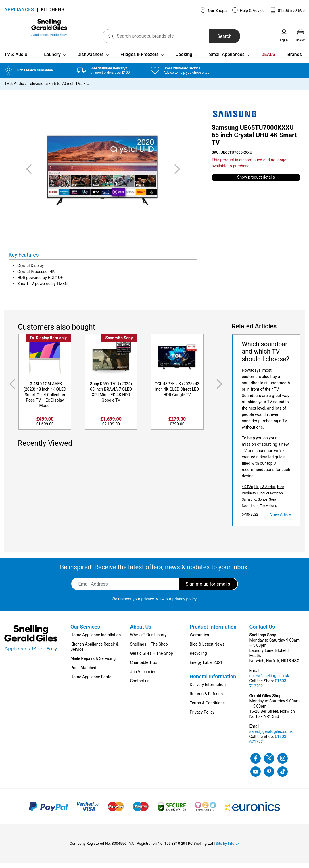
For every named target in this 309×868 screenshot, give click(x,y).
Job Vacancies (143, 677)
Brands (295, 59)
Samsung (249, 504)
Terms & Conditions (207, 708)
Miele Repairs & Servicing (93, 663)
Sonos (263, 504)
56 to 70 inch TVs (67, 88)
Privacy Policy (202, 717)
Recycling (198, 658)
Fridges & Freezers (140, 59)
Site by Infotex (228, 848)
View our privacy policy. (177, 604)
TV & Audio (16, 59)
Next (220, 389)
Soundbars (250, 511)
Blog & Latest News (207, 649)
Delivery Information (208, 689)
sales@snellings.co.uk (269, 681)
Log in (284, 35)
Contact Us (262, 632)
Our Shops (213, 10)
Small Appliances (227, 59)
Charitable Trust (144, 667)
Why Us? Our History (148, 640)
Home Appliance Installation (96, 640)
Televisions (38, 88)
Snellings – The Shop (149, 649)
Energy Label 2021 (206, 667)
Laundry (52, 59)
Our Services (85, 632)
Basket (300, 35)
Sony (273, 504)
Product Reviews (270, 498)
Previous (11, 389)
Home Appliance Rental (91, 682)
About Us (141, 632)
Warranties (199, 640)
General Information (213, 681)
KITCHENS (53, 10)
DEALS (268, 59)
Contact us (140, 686)
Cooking (184, 59)
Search (209, 36)
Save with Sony (119, 343)
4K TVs (247, 492)
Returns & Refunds (206, 699)
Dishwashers (91, 59)
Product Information (213, 632)
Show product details (256, 182)
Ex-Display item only (48, 343)
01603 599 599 (287, 10)
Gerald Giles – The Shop (152, 658)
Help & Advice (248, 10)
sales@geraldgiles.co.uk (271, 736)
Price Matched (83, 673)
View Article (281, 519)
